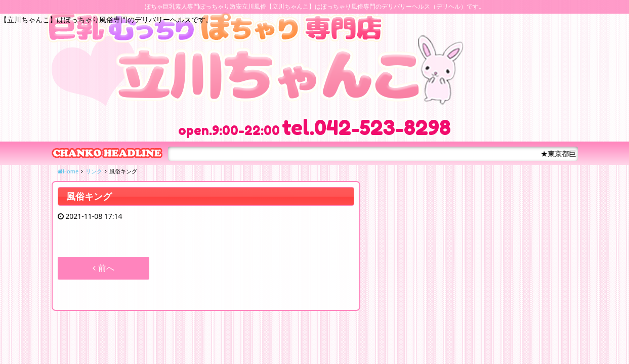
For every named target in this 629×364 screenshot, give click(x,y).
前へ (103, 268)
